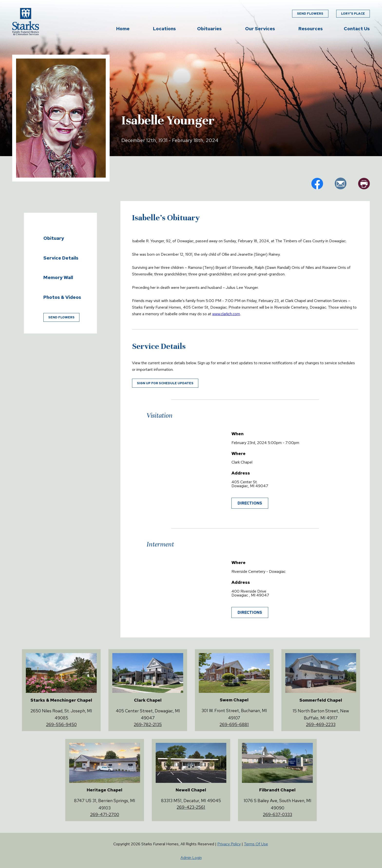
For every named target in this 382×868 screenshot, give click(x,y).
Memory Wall (58, 277)
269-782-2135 (148, 724)
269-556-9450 (61, 724)
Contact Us (357, 29)
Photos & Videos (62, 297)
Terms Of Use (256, 844)
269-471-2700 (105, 814)
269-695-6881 (234, 724)
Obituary (54, 238)
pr (364, 183)
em (341, 183)
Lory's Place (353, 14)
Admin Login (191, 858)
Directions (250, 503)
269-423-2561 (191, 807)
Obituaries (209, 29)
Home (123, 29)
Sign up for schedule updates (165, 383)
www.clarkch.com (226, 314)
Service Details (61, 258)
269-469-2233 (321, 724)
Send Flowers (310, 14)
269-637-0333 (277, 814)
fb (317, 183)
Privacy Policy (229, 844)
